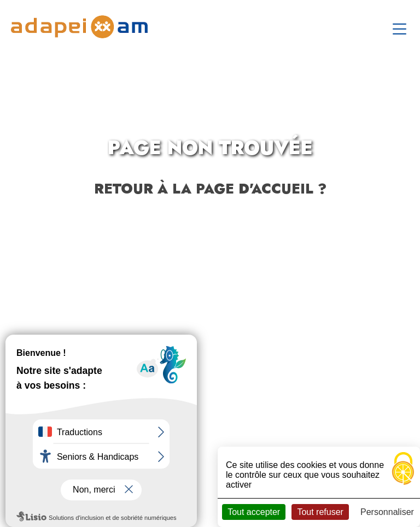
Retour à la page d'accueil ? (210, 189)
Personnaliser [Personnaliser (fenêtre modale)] (387, 512)
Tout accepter (254, 512)
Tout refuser (320, 512)
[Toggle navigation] (401, 27)
